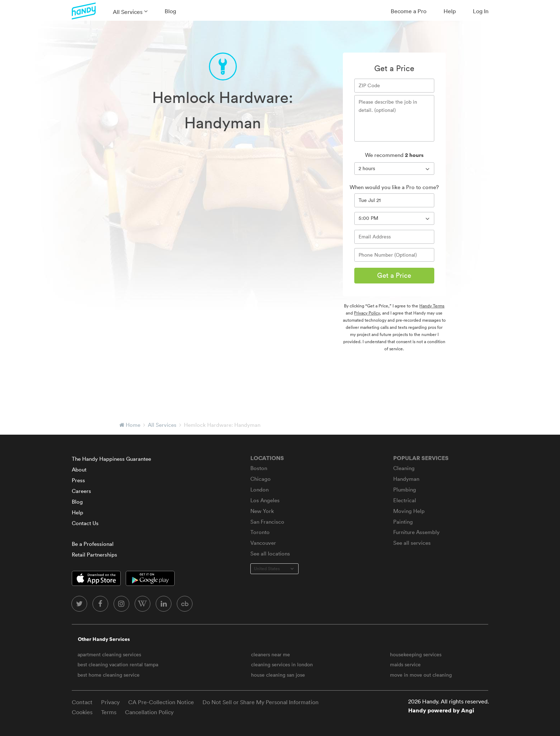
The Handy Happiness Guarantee (111, 459)
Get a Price (394, 275)
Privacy (110, 702)
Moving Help (409, 511)
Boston (259, 468)
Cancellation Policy (149, 712)
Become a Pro (409, 11)
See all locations (270, 554)
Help (450, 11)
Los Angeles (265, 500)
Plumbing (405, 490)
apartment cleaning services (109, 655)
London (259, 490)
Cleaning (404, 468)
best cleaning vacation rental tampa (118, 665)
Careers (81, 491)
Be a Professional (93, 544)
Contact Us (85, 523)
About (79, 470)
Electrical (405, 500)
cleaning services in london (282, 665)
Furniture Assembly (416, 532)
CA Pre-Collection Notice (161, 702)
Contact (82, 702)
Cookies (82, 712)
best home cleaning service (109, 675)
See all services (412, 543)
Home (133, 425)
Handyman (406, 479)
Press (78, 480)
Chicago (261, 479)
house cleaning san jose (278, 675)
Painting (403, 522)
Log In (481, 11)
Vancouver (263, 543)
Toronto (260, 532)
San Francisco (267, 522)
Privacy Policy (367, 313)
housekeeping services (416, 655)
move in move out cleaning (421, 675)
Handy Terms (432, 306)
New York (262, 511)
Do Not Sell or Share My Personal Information (261, 702)
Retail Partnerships (94, 555)
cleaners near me (271, 655)
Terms (109, 712)
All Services (128, 12)
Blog (170, 11)
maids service (405, 665)
